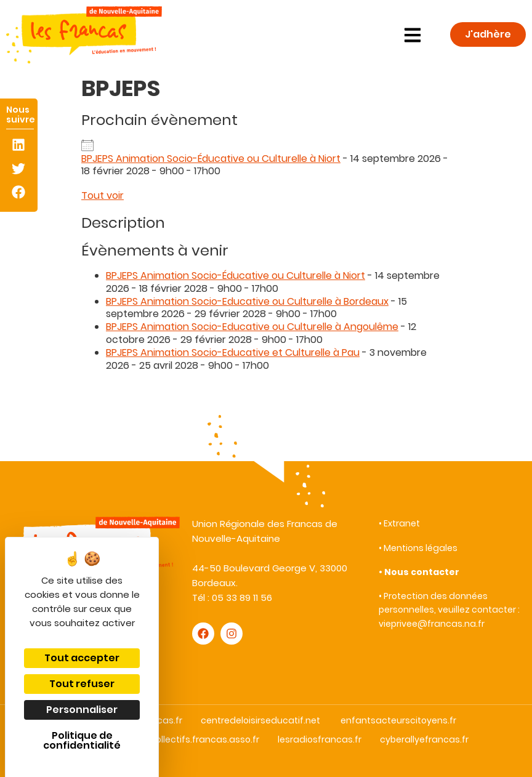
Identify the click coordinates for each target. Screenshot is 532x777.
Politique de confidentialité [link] (82, 740)
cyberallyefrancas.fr (424, 739)
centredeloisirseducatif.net (260, 720)
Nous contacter (422, 572)
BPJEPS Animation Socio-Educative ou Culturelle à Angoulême (252, 327)
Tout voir (103, 195)
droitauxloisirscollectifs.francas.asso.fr (175, 739)
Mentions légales (421, 548)
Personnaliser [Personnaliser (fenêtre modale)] (82, 710)
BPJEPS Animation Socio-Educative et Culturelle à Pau (233, 352)
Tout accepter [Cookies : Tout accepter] (82, 658)
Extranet (402, 523)
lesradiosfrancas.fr (320, 739)
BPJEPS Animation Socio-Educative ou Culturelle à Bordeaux (247, 301)
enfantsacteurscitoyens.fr (398, 720)
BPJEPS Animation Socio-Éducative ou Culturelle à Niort (211, 159)
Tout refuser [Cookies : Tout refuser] (82, 684)
